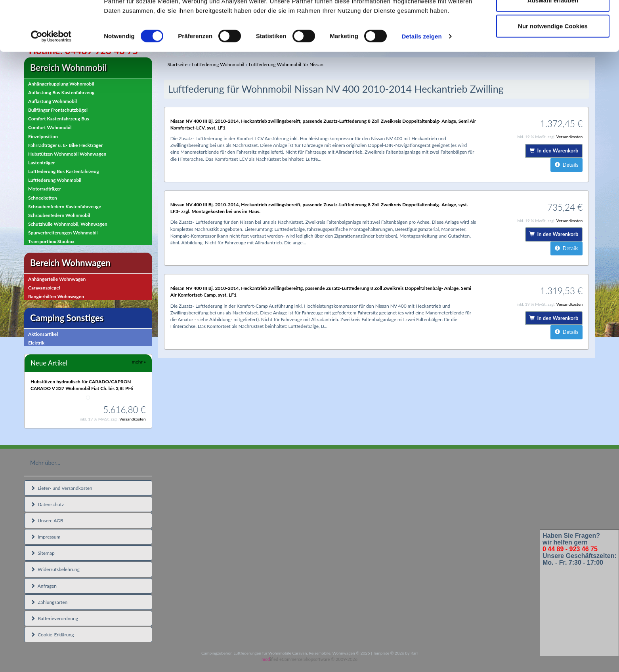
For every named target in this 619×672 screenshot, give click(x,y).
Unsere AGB (47, 521)
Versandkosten (133, 419)
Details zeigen (421, 83)
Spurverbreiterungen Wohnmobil (63, 233)
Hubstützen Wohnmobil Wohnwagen (67, 154)
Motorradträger (45, 189)
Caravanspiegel (44, 288)
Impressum (45, 537)
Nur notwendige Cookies (553, 73)
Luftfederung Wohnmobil (55, 180)
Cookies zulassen (553, 21)
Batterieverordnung (54, 618)
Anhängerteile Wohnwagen (57, 279)
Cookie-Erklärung (52, 635)
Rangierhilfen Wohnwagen (56, 296)
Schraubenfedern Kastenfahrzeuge (65, 207)
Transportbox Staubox (51, 241)
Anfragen (44, 586)
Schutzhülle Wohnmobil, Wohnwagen (68, 224)
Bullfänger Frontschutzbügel (58, 110)
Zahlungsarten (49, 602)
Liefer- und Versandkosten (61, 488)
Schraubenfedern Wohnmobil (59, 215)
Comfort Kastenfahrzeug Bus (59, 119)
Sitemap (43, 553)
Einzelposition (43, 136)
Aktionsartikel (43, 334)
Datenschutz (47, 504)
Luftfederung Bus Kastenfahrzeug (64, 171)
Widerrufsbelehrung (55, 569)
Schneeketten (43, 198)
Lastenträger (41, 163)
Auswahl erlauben (553, 47)
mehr (139, 362)
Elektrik (36, 343)
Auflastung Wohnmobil (53, 101)
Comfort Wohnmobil (50, 127)
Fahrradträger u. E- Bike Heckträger (65, 145)
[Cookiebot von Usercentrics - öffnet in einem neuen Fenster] (51, 83)
